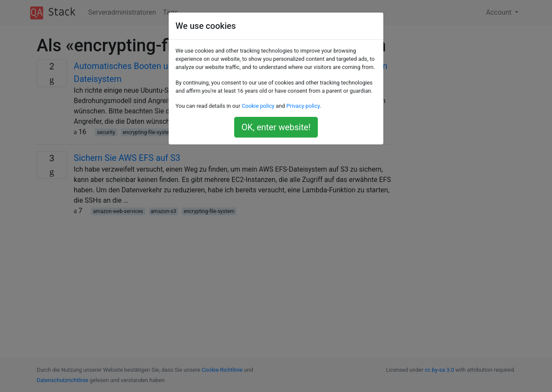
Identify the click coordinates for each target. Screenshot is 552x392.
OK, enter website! (276, 127)
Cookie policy (258, 106)
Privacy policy (303, 106)
